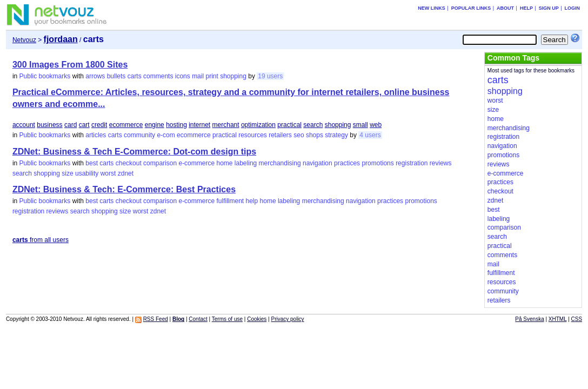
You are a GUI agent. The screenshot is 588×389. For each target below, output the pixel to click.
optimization (258, 125)
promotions (377, 163)
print (212, 76)
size (67, 173)
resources (253, 135)
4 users (370, 135)
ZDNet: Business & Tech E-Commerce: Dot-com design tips (134, 152)
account (24, 125)
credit (99, 125)
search (313, 125)
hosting (176, 125)
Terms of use (227, 319)
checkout (129, 163)
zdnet (126, 173)
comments (158, 76)
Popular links (471, 8)
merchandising (280, 163)
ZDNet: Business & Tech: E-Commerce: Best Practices (124, 189)
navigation (318, 163)
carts (135, 76)
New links (432, 8)
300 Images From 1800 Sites (70, 65)
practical (289, 125)
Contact (198, 319)
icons (183, 76)
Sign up (549, 8)
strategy (336, 135)
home (224, 163)
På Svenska (529, 319)
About (505, 8)
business (49, 125)
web (376, 125)
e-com (166, 135)
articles (96, 135)
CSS (577, 319)
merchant (226, 125)
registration (412, 163)
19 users (270, 76)
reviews (441, 163)
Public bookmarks (45, 76)
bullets (116, 76)
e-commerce (196, 163)
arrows (95, 76)
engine (155, 125)
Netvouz (24, 40)
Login (573, 8)
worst (108, 173)
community (139, 135)
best (92, 163)
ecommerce (126, 125)
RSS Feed (156, 319)
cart (84, 125)
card (71, 125)
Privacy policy (287, 319)
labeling (246, 163)
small (360, 125)
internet (199, 125)
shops (315, 135)
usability (87, 173)
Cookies (257, 319)
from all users (41, 240)
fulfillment (230, 201)
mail (198, 76)
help (252, 201)
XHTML (558, 319)
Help (526, 8)
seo (299, 135)
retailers (280, 135)
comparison (160, 163)
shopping (233, 76)
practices (347, 163)
